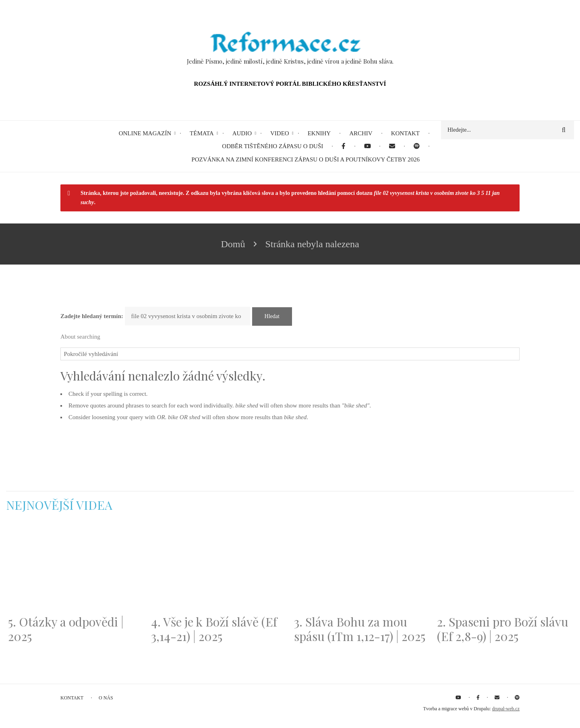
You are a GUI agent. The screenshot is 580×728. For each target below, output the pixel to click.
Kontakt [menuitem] (405, 133)
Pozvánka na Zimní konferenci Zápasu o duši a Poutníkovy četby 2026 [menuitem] (306, 159)
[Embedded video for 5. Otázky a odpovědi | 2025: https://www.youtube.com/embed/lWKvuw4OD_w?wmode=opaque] (76, 568)
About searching (80, 337)
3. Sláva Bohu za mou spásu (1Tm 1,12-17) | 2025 (360, 629)
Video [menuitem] (280, 133)
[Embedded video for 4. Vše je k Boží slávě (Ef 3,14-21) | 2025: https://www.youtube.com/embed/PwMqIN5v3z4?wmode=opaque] (219, 568)
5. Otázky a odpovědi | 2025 (66, 629)
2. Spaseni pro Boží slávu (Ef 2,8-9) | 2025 (503, 629)
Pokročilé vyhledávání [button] (91, 354)
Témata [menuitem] (202, 133)
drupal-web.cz (506, 709)
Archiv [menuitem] (361, 133)
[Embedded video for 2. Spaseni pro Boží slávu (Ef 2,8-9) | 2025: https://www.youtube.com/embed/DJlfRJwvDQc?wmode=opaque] (504, 568)
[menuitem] (343, 146)
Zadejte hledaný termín (91, 316)
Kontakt (72, 698)
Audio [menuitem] (242, 133)
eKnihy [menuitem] (319, 133)
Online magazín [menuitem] (145, 133)
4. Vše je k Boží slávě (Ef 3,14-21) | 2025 (214, 629)
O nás (106, 698)
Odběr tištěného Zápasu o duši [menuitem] (272, 146)
